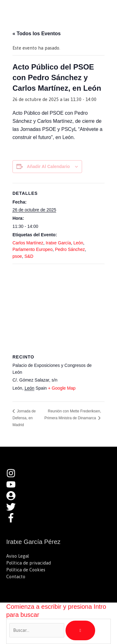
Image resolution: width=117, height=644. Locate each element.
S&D (29, 256)
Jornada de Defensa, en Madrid (24, 418)
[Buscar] (80, 631)
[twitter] (14, 510)
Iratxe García (58, 243)
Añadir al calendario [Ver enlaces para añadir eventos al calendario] (48, 166)
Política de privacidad (29, 563)
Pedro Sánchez (70, 249)
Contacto (16, 577)
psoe (17, 256)
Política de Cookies (26, 570)
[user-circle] (14, 499)
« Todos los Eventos (37, 34)
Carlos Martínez (28, 243)
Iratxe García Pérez (49, 11)
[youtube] (14, 487)
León (78, 243)
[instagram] (14, 476)
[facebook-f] (12, 521)
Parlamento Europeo (32, 249)
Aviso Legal (18, 556)
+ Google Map (62, 388)
